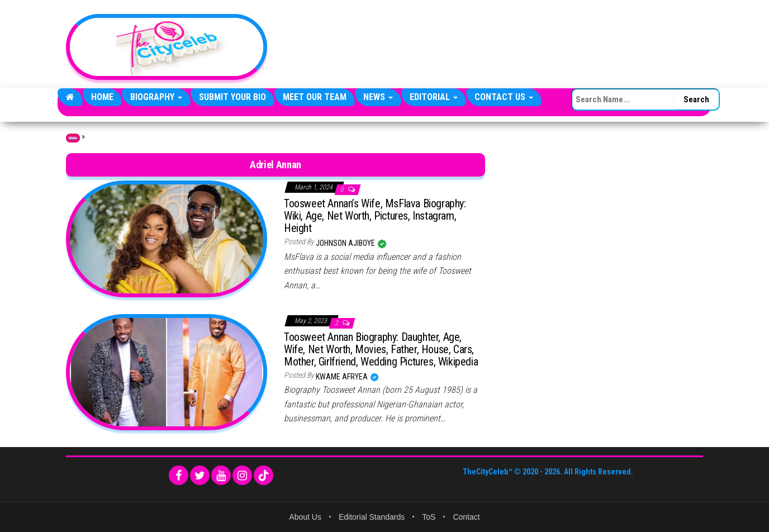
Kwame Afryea (343, 377)
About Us (305, 517)
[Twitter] (200, 475)
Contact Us (504, 97)
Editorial (434, 97)
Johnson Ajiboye (346, 243)
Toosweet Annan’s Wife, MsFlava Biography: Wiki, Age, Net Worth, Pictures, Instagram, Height (375, 216)
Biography (156, 97)
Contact (466, 517)
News (378, 97)
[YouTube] (221, 475)
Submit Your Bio (232, 97)
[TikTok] (264, 475)
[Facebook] (179, 475)
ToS (429, 517)
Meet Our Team (315, 97)
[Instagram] (242, 475)
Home (102, 97)
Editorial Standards (372, 517)
